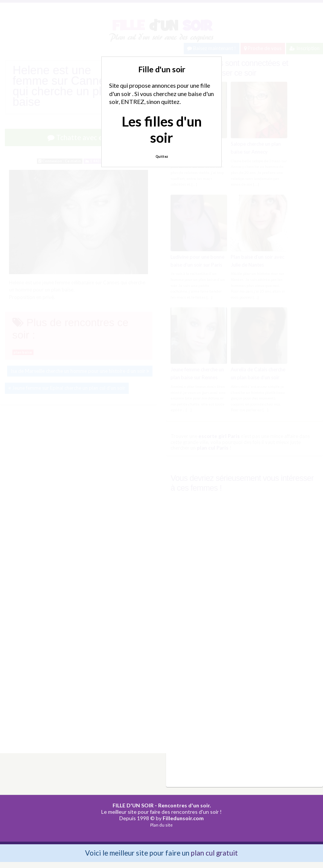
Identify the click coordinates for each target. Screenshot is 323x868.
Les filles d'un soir (162, 129)
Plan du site (161, 825)
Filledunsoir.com (183, 818)
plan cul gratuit (214, 853)
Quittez (162, 156)
